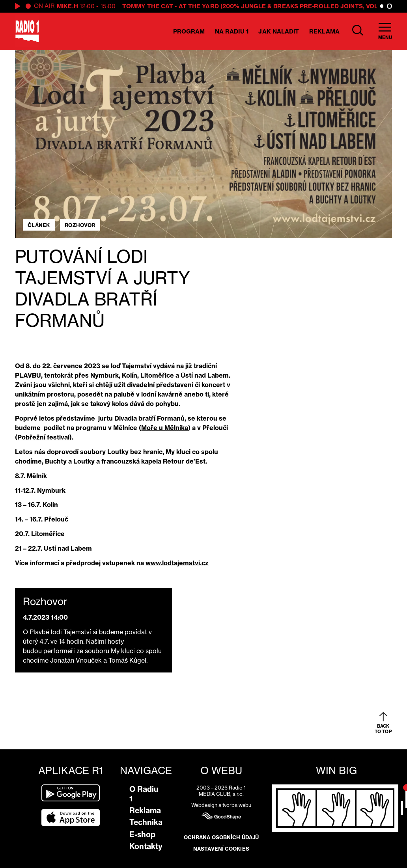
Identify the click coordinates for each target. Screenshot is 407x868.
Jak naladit (279, 31)
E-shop (142, 834)
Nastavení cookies (221, 849)
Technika (146, 822)
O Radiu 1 (144, 794)
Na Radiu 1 (232, 31)
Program (189, 31)
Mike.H (67, 6)
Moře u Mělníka (165, 428)
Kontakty (146, 846)
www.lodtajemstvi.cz (177, 563)
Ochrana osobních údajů (221, 837)
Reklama (324, 31)
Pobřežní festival (43, 437)
